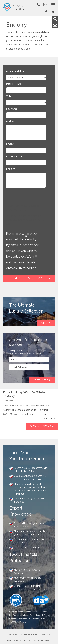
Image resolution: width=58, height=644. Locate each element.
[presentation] (30, 198)
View (45, 323)
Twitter (53, 12)
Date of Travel (14, 84)
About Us (13, 634)
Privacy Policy (46, 634)
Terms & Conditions (29, 634)
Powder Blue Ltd (23, 640)
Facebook (46, 12)
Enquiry (10, 169)
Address (11, 121)
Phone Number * (15, 156)
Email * (10, 144)
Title (9, 96)
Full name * (12, 109)
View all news (41, 426)
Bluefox (45, 640)
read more (49, 418)
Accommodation (15, 71)
